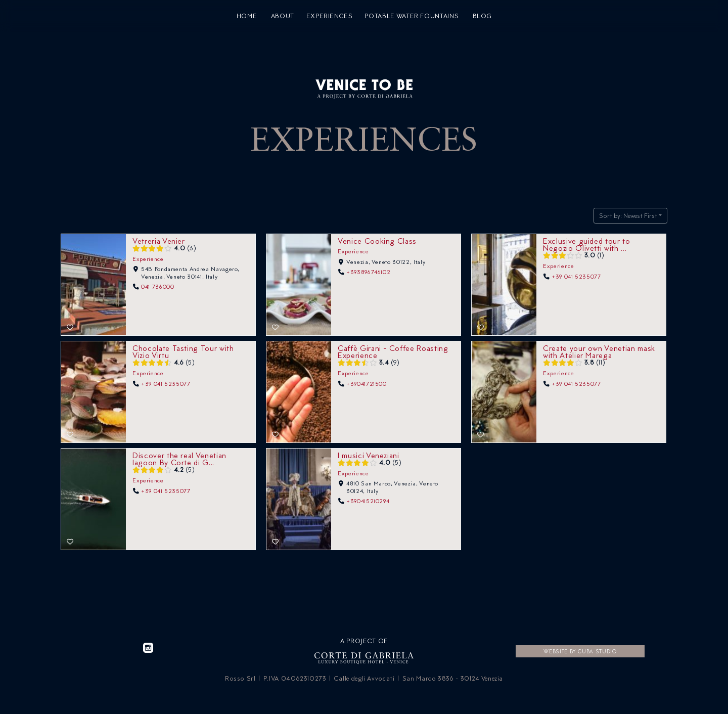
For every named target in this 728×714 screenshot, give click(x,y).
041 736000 (158, 286)
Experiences (330, 16)
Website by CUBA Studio (580, 651)
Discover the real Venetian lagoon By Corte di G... (179, 458)
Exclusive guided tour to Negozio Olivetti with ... (587, 244)
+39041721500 (367, 383)
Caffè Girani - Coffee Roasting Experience (393, 351)
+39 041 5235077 (576, 276)
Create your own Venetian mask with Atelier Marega (599, 351)
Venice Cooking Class (377, 240)
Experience (148, 258)
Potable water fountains (412, 16)
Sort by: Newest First (628, 216)
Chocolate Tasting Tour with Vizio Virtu (183, 351)
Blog (482, 16)
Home (247, 16)
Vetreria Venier (159, 240)
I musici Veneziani (369, 455)
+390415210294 (368, 501)
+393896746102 (368, 272)
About (283, 16)
